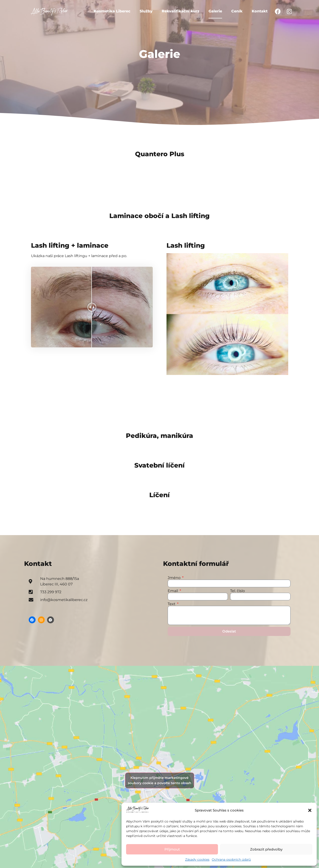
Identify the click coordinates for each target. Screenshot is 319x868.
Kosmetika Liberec (112, 11)
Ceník (237, 11)
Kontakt (260, 11)
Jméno (175, 578)
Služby (146, 11)
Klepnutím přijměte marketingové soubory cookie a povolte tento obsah (160, 780)
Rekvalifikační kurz (181, 11)
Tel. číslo (237, 591)
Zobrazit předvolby (266, 849)
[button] (310, 810)
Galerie (215, 11)
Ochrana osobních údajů (231, 859)
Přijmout (172, 849)
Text (172, 604)
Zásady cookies (197, 859)
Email (173, 591)
